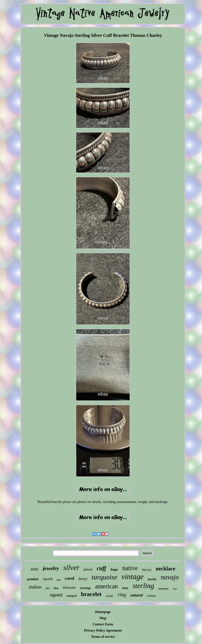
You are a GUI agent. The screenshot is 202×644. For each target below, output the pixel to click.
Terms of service (103, 637)
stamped (72, 596)
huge (114, 569)
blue (56, 588)
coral (69, 578)
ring (122, 595)
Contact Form (103, 624)
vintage (132, 577)
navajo (170, 577)
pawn (88, 569)
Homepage (103, 612)
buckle (152, 579)
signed (56, 595)
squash (48, 579)
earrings (85, 588)
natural (137, 595)
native (130, 568)
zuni (34, 569)
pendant (33, 579)
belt (59, 580)
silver (71, 567)
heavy (83, 579)
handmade (163, 589)
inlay (125, 588)
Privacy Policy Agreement (103, 630)
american (107, 586)
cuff (102, 568)
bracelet (91, 594)
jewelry (51, 568)
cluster (109, 596)
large (175, 589)
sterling (143, 586)
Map (103, 618)
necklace (165, 569)
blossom (69, 587)
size (48, 588)
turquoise (104, 577)
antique (152, 596)
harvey (147, 570)
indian (35, 587)
